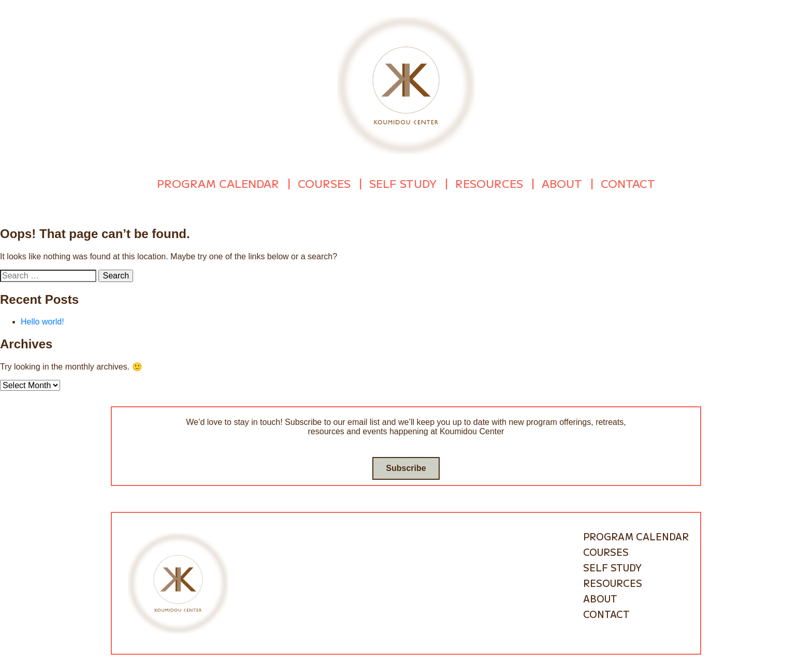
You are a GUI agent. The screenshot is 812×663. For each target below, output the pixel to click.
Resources (489, 182)
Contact (628, 182)
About (562, 182)
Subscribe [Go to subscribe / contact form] (406, 466)
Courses (324, 182)
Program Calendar (218, 182)
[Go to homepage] (406, 85)
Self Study (403, 182)
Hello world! (42, 320)
